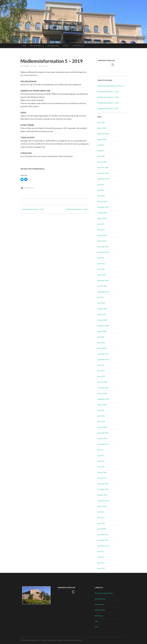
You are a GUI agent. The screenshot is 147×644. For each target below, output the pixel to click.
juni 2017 (101, 455)
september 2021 (103, 292)
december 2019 (103, 354)
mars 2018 (101, 422)
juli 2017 (100, 450)
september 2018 (103, 399)
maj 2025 (101, 151)
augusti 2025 (102, 139)
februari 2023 (102, 235)
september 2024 (103, 179)
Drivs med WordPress (30, 640)
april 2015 (101, 563)
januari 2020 (102, 348)
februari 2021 (102, 309)
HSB (96, 621)
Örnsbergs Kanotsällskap (104, 593)
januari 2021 (102, 314)
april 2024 (101, 196)
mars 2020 (101, 342)
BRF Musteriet (36, 46)
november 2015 (103, 540)
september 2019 (103, 359)
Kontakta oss (78, 46)
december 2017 (103, 433)
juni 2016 (101, 512)
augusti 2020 (102, 331)
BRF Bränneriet (100, 599)
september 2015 (103, 546)
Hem (24, 46)
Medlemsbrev (30, 188)
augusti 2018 (102, 405)
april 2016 (101, 518)
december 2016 (103, 484)
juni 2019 (101, 365)
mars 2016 (101, 523)
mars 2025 (101, 156)
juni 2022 (101, 258)
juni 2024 (101, 184)
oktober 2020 (102, 320)
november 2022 (103, 247)
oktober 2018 (102, 393)
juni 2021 (101, 297)
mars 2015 (101, 568)
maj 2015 (101, 557)
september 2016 (103, 501)
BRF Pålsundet (100, 610)
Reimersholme (53, 46)
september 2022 (103, 252)
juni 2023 (101, 224)
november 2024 (103, 173)
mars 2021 (101, 303)
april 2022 (101, 263)
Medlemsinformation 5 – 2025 (108, 103)
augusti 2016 (102, 506)
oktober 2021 (102, 286)
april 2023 (101, 230)
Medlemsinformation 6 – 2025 (108, 97)
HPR (96, 627)
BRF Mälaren (99, 604)
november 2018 (103, 388)
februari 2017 (102, 472)
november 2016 (103, 489)
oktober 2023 (102, 213)
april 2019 (101, 371)
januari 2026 (102, 128)
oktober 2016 (102, 495)
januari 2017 (102, 478)
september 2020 (103, 326)
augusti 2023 (102, 218)
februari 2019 (102, 382)
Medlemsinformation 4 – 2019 (32, 209)
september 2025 (103, 134)
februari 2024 (102, 201)
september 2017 (103, 444)
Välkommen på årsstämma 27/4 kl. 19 (111, 86)
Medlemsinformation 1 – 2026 (108, 91)
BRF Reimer (99, 616)
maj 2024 (101, 190)
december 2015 (103, 534)
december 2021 (103, 280)
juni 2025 (101, 145)
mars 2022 (101, 269)
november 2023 (103, 207)
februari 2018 (102, 427)
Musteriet (43, 66)
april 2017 (101, 461)
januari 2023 (102, 241)
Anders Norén (76, 640)
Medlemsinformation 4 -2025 (108, 108)
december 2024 (103, 167)
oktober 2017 (102, 438)
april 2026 (101, 122)
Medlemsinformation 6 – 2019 (78, 209)
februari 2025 (102, 162)
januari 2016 (102, 529)
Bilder (66, 46)
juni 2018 (101, 410)
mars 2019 (101, 376)
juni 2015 (101, 551)
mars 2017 (101, 467)
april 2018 (101, 416)
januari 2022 (102, 275)
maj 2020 (101, 337)
